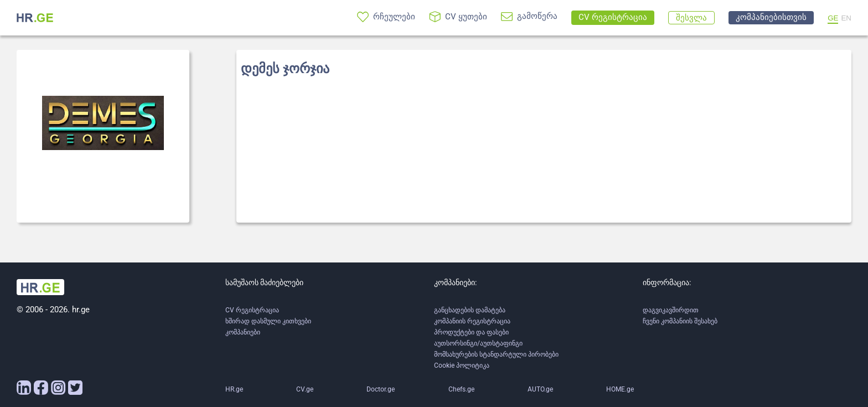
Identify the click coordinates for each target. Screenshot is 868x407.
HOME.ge (620, 389)
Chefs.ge (461, 389)
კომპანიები (243, 332)
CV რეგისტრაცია (252, 310)
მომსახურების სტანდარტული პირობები (496, 354)
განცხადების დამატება (470, 310)
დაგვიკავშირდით (671, 310)
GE (833, 18)
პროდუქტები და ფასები (471, 332)
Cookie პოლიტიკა (462, 365)
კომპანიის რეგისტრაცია (472, 321)
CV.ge (305, 389)
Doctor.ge (381, 389)
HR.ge (234, 389)
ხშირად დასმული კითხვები (268, 321)
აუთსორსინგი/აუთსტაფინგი (478, 343)
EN (846, 18)
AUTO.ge (540, 389)
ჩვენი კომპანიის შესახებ (680, 321)
